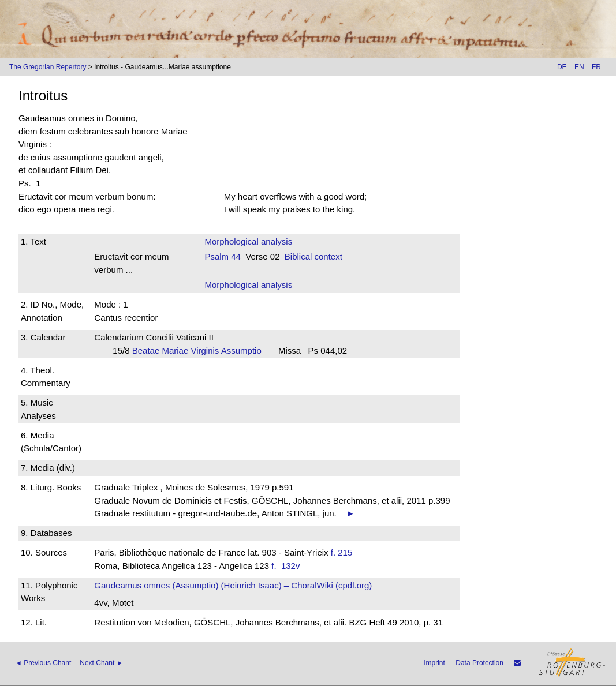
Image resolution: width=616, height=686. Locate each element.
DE (562, 67)
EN (579, 67)
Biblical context (313, 256)
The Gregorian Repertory (48, 67)
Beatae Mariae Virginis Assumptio (201, 351)
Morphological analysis (248, 241)
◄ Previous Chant (43, 663)
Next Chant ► (101, 663)
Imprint (434, 663)
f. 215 (342, 552)
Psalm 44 (223, 256)
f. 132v (288, 566)
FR (596, 67)
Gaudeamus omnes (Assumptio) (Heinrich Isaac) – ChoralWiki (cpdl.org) (233, 585)
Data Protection (479, 663)
